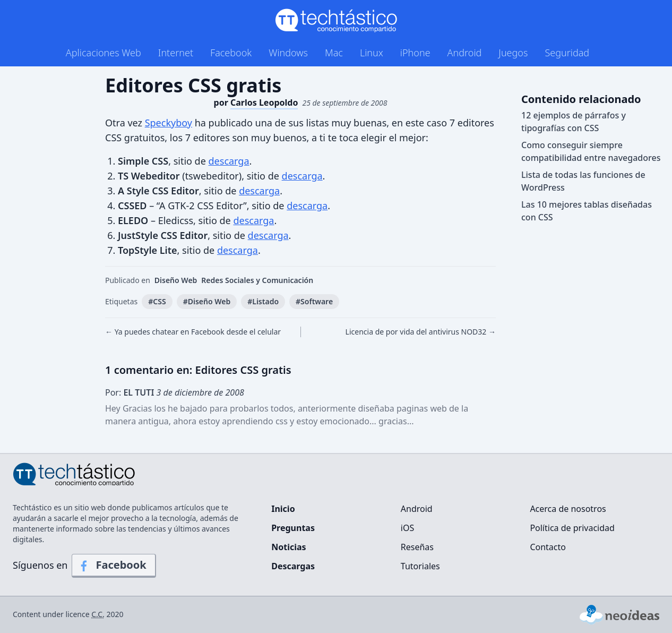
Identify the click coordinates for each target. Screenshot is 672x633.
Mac (334, 53)
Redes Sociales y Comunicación (257, 280)
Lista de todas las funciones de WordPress (583, 181)
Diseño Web (176, 280)
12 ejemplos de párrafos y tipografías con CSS (574, 122)
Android (465, 53)
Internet (176, 53)
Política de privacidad (572, 528)
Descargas (293, 566)
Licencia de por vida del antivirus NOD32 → (421, 332)
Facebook (231, 53)
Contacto (548, 547)
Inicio (283, 509)
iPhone (415, 53)
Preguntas (293, 528)
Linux (372, 53)
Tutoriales (420, 566)
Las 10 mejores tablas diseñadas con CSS (587, 211)
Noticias (288, 547)
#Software (314, 301)
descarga (229, 161)
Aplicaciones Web (104, 53)
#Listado (263, 301)
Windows (288, 53)
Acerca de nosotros (568, 509)
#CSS (157, 301)
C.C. (98, 614)
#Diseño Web (207, 301)
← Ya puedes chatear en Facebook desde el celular (193, 332)
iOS (407, 528)
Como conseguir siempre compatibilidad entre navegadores (591, 151)
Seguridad (567, 53)
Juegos (513, 53)
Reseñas (417, 547)
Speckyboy (169, 123)
